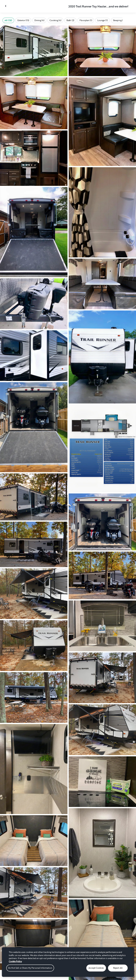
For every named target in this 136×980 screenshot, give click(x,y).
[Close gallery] (6, 6)
